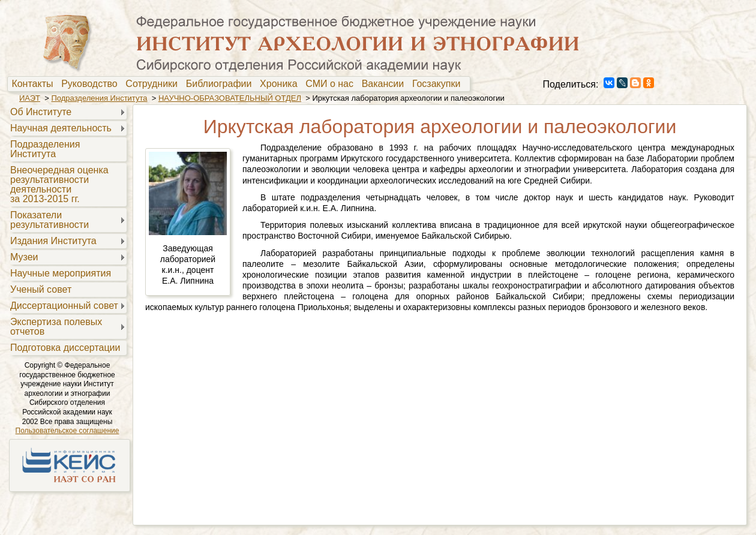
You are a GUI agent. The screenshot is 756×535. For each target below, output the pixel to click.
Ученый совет (41, 289)
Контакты (35, 84)
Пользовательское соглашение (67, 431)
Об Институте (41, 112)
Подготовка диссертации (65, 348)
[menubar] (239, 84)
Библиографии (222, 84)
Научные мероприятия (61, 273)
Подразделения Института (99, 98)
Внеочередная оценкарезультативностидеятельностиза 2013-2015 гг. (59, 184)
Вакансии (385, 84)
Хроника (281, 84)
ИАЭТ (30, 98)
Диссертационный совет (64, 306)
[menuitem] (35, 84)
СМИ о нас (332, 84)
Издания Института (53, 241)
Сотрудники (154, 84)
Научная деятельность (61, 128)
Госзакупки (439, 84)
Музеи (24, 257)
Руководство (92, 84)
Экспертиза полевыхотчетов (56, 327)
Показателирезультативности (49, 220)
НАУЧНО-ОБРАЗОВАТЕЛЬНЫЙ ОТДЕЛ (230, 98)
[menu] (67, 229)
